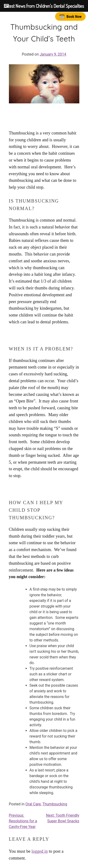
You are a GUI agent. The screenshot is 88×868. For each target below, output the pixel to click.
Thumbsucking (55, 804)
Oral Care (33, 804)
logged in (40, 851)
